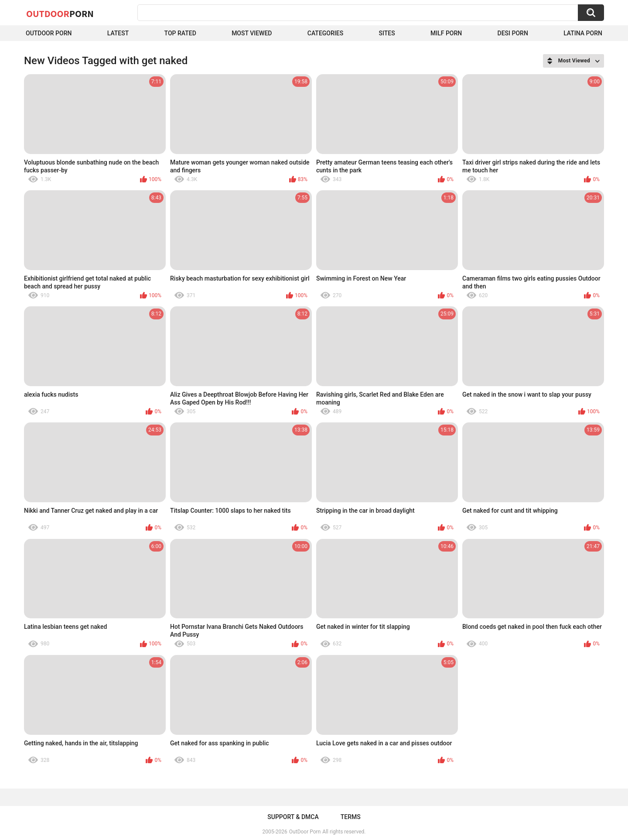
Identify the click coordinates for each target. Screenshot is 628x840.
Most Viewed (252, 33)
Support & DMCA (293, 817)
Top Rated (180, 33)
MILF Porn (446, 33)
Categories (325, 33)
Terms (351, 817)
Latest (118, 33)
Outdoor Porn (49, 33)
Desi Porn (513, 33)
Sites (387, 33)
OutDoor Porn (305, 832)
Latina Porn (583, 33)
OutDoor (60, 14)
